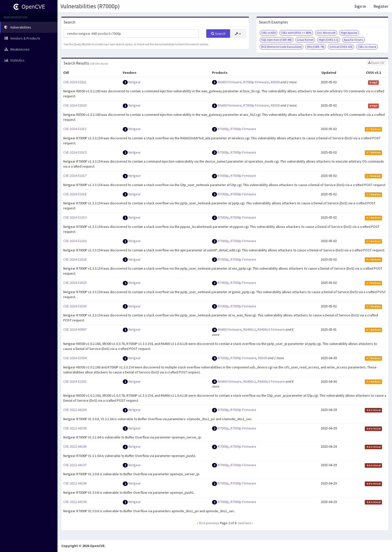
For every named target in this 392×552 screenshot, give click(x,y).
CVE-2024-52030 (75, 306)
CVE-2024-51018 (75, 194)
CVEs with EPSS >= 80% (296, 33)
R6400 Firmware (230, 82)
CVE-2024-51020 (75, 241)
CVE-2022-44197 (75, 465)
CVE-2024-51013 (75, 129)
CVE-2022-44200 (75, 410)
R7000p (223, 129)
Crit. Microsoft (326, 33)
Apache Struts (353, 40)
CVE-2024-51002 (75, 381)
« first (201, 523)
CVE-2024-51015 (75, 152)
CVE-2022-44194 (75, 502)
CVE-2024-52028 (75, 259)
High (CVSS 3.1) (329, 40)
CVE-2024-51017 (75, 176)
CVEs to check (367, 47)
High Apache (349, 33)
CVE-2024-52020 (75, 105)
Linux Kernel (305, 40)
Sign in (360, 6)
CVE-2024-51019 (75, 217)
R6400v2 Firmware (271, 329)
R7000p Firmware (256, 82)
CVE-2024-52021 (75, 82)
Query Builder (82, 44)
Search (218, 34)
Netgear (135, 82)
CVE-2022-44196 (75, 483)
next (241, 523)
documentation (165, 44)
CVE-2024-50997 (75, 329)
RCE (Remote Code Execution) (281, 47)
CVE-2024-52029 (75, 283)
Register (381, 6)
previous (213, 523)
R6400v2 (249, 329)
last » (249, 523)
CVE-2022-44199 (75, 428)
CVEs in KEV (268, 33)
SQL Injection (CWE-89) (276, 40)
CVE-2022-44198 (75, 446)
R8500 (275, 82)
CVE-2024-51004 (75, 358)
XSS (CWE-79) (316, 47)
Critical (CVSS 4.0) (341, 47)
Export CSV (376, 63)
